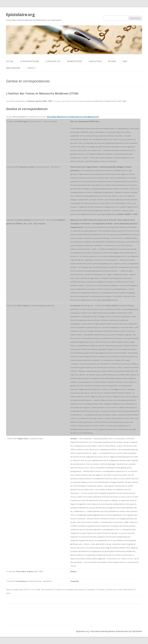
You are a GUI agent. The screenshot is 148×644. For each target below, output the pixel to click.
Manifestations (75, 61)
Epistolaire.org (20, 15)
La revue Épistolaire (30, 61)
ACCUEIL (10, 61)
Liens (125, 61)
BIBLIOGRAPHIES (13, 68)
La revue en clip (53, 61)
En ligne (112, 61)
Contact (31, 68)
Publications (95, 61)
